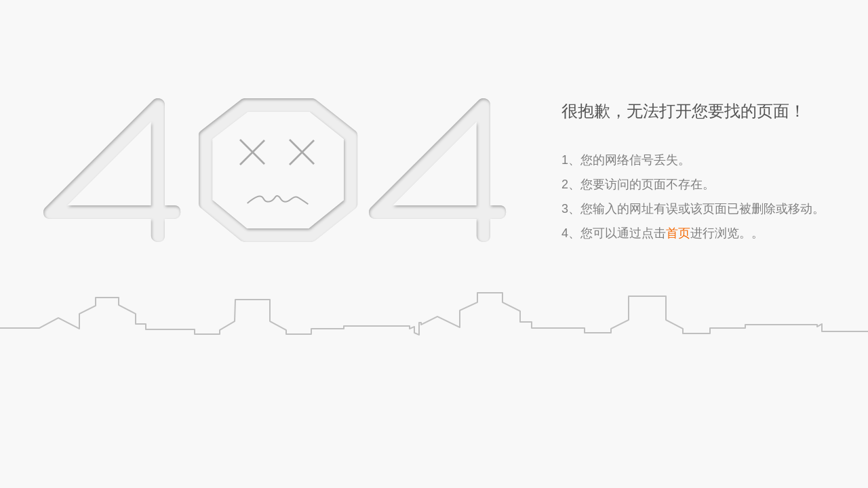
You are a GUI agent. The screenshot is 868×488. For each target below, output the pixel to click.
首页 (678, 233)
